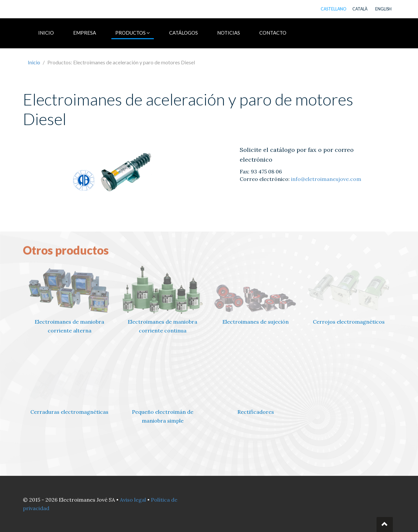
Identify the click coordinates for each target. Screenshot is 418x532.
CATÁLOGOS (184, 33)
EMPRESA (85, 33)
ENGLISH (383, 9)
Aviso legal (133, 500)
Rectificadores (256, 412)
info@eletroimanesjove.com (326, 179)
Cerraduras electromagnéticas (69, 412)
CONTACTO (273, 33)
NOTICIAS (229, 33)
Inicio (34, 62)
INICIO (46, 33)
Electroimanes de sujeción (256, 322)
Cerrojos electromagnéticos (349, 322)
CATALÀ (360, 9)
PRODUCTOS (133, 33)
